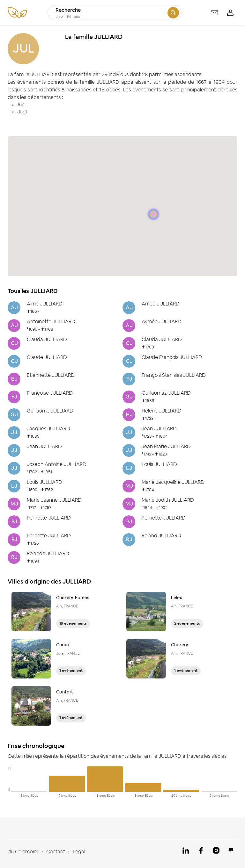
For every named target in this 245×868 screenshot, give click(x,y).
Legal (79, 852)
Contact (56, 852)
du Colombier (23, 852)
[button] (153, 215)
